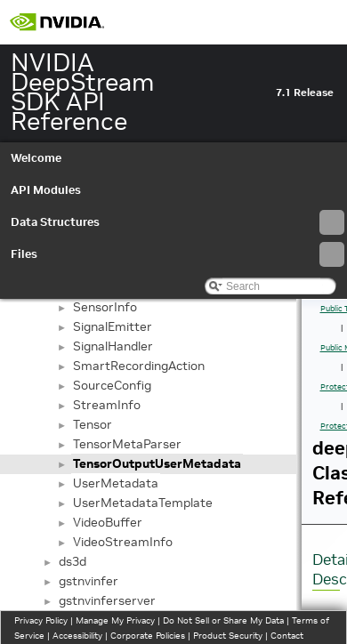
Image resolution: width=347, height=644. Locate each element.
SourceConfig (112, 385)
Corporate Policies (148, 636)
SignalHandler (113, 346)
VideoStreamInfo (123, 542)
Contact (287, 636)
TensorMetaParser (127, 444)
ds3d (73, 561)
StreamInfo (107, 405)
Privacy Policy (41, 620)
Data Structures (178, 222)
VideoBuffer (108, 522)
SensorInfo (105, 307)
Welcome (36, 158)
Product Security (228, 636)
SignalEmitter (113, 326)
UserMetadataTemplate (143, 503)
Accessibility (77, 636)
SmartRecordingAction (139, 366)
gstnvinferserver (107, 600)
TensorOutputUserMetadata (157, 463)
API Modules (46, 190)
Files (178, 254)
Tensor (93, 424)
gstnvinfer (89, 581)
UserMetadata (116, 483)
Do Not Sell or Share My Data (223, 620)
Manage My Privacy (115, 620)
